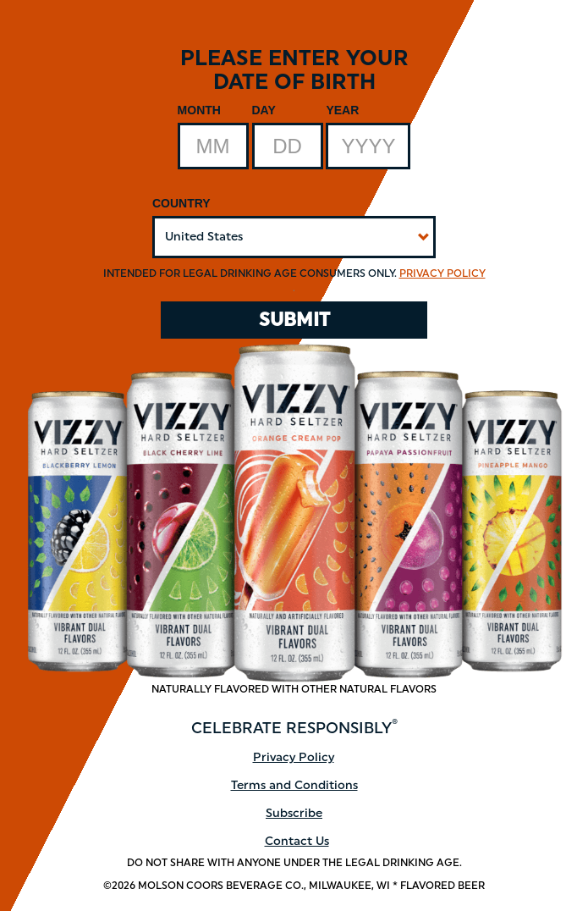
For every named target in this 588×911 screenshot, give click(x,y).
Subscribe (294, 813)
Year (342, 110)
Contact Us (297, 841)
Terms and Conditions (294, 785)
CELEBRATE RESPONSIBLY (294, 728)
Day (264, 110)
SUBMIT (294, 320)
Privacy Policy (442, 273)
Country (181, 203)
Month (199, 110)
